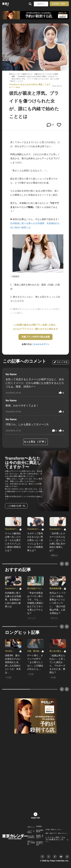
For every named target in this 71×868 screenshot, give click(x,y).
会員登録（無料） (59, 4)
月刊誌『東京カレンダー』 (54, 830)
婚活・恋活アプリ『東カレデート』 (57, 833)
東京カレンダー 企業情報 (31, 843)
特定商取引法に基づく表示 (40, 844)
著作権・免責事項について (40, 837)
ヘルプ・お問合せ (31, 832)
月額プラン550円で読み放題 (36, 337)
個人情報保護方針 (40, 831)
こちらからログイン (40, 344)
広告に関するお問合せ (31, 837)
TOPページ (31, 827)
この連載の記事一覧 (16, 506)
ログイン (41, 4)
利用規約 (39, 826)
